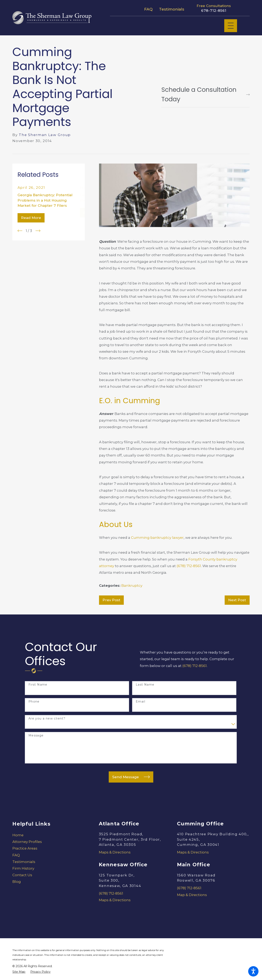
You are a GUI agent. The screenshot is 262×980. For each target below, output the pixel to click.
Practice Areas (25, 848)
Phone (34, 702)
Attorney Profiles (27, 842)
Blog (17, 882)
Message (36, 736)
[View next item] (38, 231)
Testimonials (172, 9)
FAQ (148, 9)
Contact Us (22, 875)
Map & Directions (192, 895)
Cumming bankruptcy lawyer (157, 538)
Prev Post (111, 600)
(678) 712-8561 (189, 566)
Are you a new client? (47, 719)
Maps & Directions (115, 852)
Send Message (131, 777)
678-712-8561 (214, 11)
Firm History (23, 868)
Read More (31, 218)
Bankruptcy (132, 586)
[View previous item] (20, 231)
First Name (38, 685)
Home (18, 835)
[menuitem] (49, 835)
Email (140, 702)
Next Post (237, 600)
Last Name (145, 685)
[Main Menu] (231, 26)
